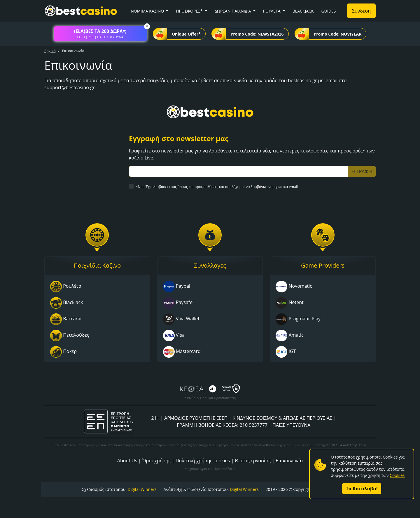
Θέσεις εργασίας (253, 461)
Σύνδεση (361, 11)
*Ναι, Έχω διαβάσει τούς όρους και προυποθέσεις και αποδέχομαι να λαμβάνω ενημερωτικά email (217, 187)
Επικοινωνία (289, 461)
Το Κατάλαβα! (362, 489)
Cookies (397, 475)
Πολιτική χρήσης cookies (203, 461)
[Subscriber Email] (238, 171)
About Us (127, 461)
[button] (100, 34)
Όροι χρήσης (156, 461)
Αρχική (50, 51)
